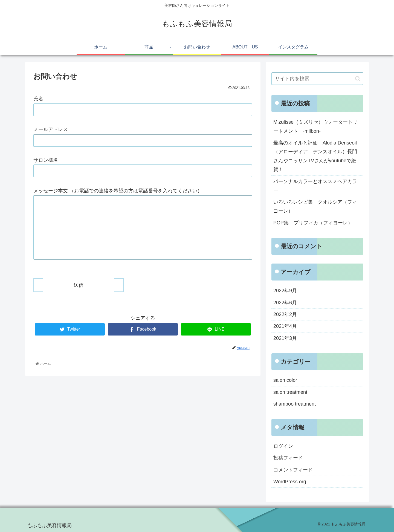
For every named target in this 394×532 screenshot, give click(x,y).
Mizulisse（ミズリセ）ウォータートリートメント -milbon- (315, 126)
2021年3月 (285, 338)
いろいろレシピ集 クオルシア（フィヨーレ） (315, 206)
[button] (358, 79)
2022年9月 (285, 291)
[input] (317, 79)
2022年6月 (285, 303)
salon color (285, 380)
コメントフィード (293, 470)
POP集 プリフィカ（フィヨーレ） (313, 223)
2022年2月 (285, 314)
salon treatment (290, 392)
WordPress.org (290, 482)
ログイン (283, 446)
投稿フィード (288, 458)
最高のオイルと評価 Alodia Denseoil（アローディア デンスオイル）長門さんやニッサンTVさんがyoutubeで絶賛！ (315, 156)
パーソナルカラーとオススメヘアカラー (315, 186)
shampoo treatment (295, 404)
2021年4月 (285, 326)
